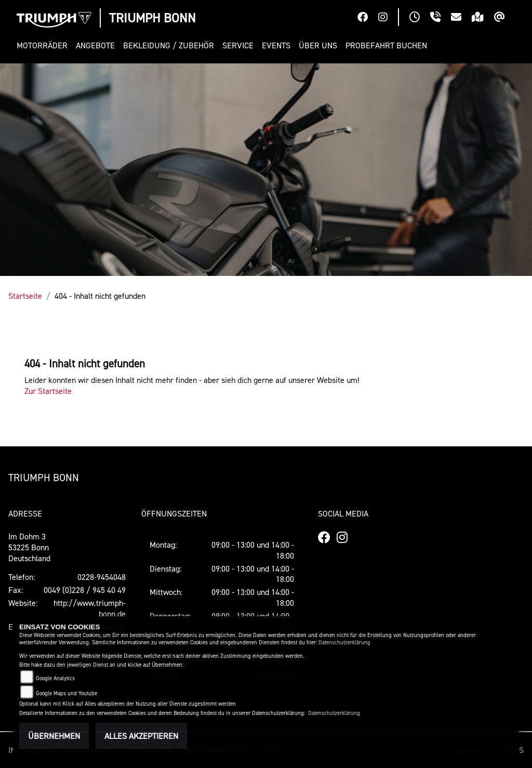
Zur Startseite (48, 391)
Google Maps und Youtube (66, 693)
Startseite (25, 296)
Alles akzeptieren (141, 736)
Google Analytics (55, 678)
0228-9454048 (102, 577)
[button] (44, 45)
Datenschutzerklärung (344, 643)
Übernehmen (54, 736)
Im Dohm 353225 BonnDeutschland (29, 547)
